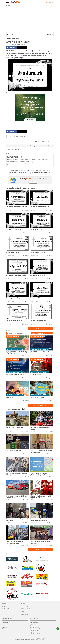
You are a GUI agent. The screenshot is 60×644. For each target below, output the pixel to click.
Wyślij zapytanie (24, 615)
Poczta (4, 631)
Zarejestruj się (26, 173)
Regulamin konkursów (35, 632)
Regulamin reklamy (34, 630)
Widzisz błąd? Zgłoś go (30, 146)
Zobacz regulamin (12, 165)
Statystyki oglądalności (26, 608)
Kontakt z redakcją (6, 608)
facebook (11, 47)
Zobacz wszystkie (41, 329)
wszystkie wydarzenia (41, 405)
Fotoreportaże (5, 626)
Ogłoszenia (5, 627)
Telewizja (4, 624)
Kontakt (22, 613)
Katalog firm (5, 629)
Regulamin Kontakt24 (35, 633)
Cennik (22, 612)
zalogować (22, 170)
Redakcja (4, 607)
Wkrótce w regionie (16, 334)
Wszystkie (29, 34)
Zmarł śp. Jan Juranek (14, 149)
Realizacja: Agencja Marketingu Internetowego (30, 639)
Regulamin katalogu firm (36, 629)
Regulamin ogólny (34, 623)
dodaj (39, 333)
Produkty (23, 610)
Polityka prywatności (35, 624)
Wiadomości (5, 623)
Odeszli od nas (15, 38)
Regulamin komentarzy (35, 627)
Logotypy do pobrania (25, 607)
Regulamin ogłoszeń (35, 626)
